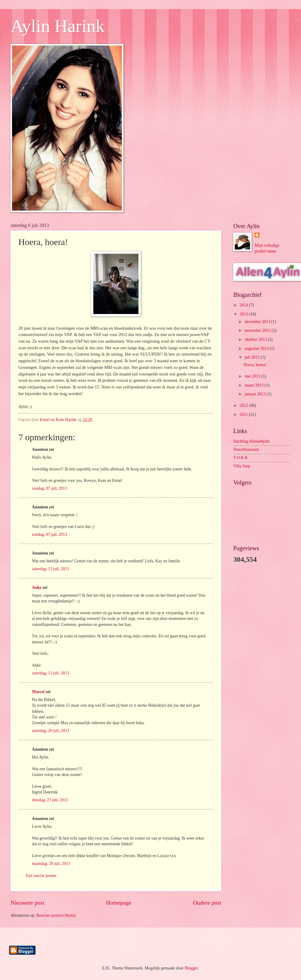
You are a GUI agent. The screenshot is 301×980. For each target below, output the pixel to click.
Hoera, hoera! (255, 365)
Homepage (119, 903)
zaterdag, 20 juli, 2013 (51, 731)
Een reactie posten (41, 876)
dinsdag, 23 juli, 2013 (50, 800)
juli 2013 (253, 357)
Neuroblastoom (246, 449)
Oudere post (207, 903)
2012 (244, 405)
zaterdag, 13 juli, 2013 (51, 569)
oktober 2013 (256, 339)
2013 (244, 314)
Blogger (191, 968)
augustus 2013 (257, 349)
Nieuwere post (27, 903)
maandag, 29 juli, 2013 (51, 864)
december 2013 (258, 322)
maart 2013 (255, 385)
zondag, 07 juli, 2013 (50, 488)
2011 (244, 415)
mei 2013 (253, 376)
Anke (37, 587)
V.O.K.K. (241, 458)
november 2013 (258, 330)
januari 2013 (256, 394)
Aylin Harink (58, 26)
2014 (244, 305)
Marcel (38, 692)
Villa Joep (242, 466)
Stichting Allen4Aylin (251, 441)
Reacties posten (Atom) (56, 915)
